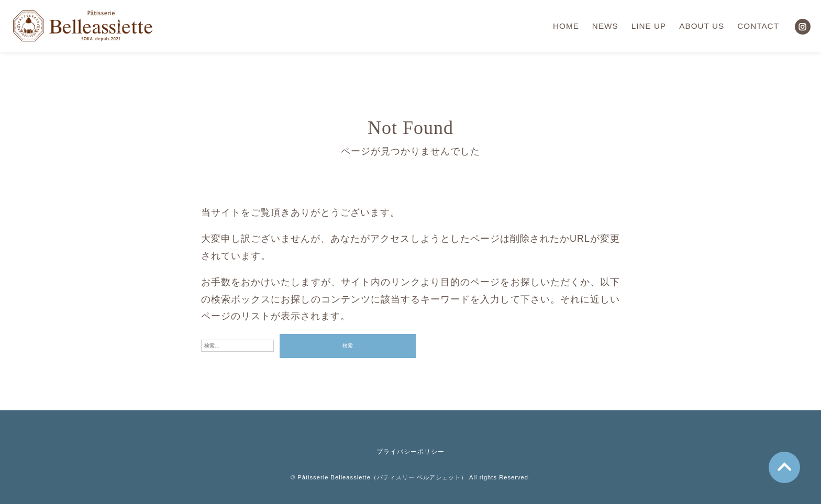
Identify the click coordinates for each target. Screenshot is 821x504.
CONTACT (758, 26)
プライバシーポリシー (410, 452)
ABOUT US (702, 26)
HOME (566, 26)
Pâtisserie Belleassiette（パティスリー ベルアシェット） (382, 477)
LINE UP (649, 26)
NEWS (605, 26)
